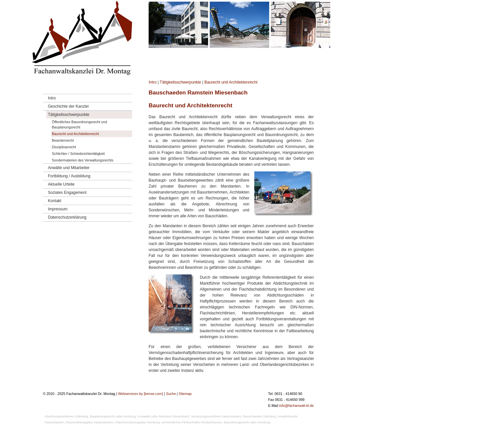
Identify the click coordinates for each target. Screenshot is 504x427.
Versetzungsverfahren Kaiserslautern (216, 416)
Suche (171, 394)
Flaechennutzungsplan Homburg (138, 422)
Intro (153, 82)
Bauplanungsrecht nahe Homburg (113, 416)
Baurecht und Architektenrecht (231, 82)
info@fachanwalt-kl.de (296, 406)
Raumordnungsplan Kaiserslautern (90, 422)
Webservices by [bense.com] (140, 394)
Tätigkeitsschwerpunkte (180, 82)
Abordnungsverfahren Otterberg (66, 416)
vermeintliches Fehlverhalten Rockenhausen (192, 422)
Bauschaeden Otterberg (259, 416)
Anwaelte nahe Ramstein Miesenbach (163, 416)
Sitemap (185, 394)
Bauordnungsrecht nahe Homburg (247, 422)
